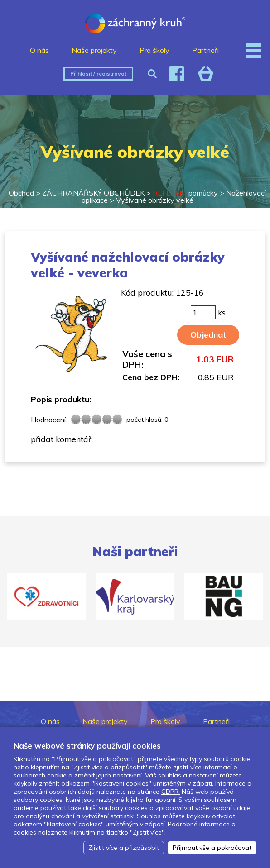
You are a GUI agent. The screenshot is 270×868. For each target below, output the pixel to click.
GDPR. (171, 792)
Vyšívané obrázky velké (155, 200)
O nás (39, 50)
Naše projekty (94, 50)
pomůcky (185, 193)
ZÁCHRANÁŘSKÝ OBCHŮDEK (93, 193)
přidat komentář (61, 439)
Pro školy (154, 50)
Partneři (205, 50)
